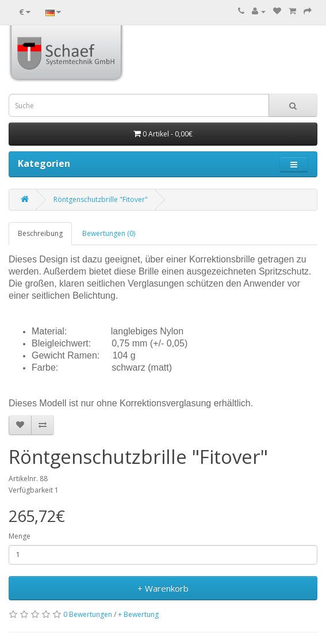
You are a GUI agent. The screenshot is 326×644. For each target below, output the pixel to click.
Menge (20, 536)
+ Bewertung (138, 614)
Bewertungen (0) (109, 233)
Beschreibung (40, 233)
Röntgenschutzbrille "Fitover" (101, 199)
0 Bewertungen (88, 614)
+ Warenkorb (163, 588)
